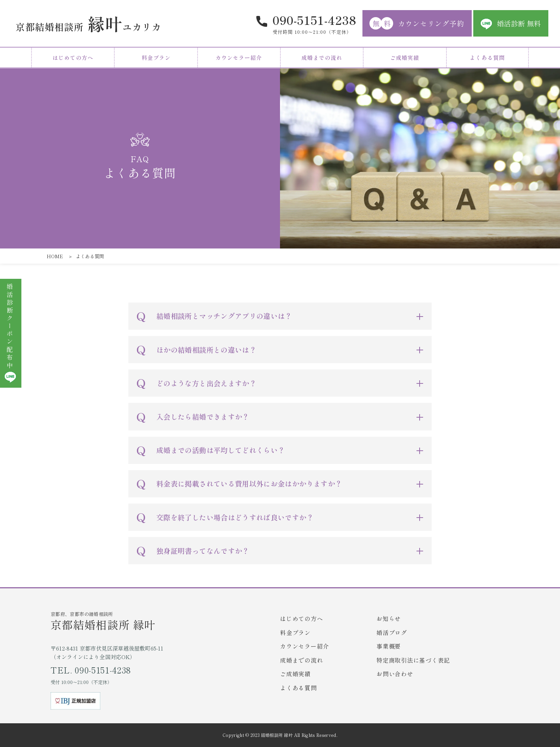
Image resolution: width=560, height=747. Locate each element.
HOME (55, 256)
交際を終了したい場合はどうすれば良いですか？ (235, 517)
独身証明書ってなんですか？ (203, 551)
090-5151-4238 (315, 20)
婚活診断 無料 (519, 23)
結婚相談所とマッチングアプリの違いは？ (224, 316)
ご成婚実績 (405, 58)
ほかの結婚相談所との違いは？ (206, 350)
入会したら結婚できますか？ (203, 416)
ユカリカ (88, 24)
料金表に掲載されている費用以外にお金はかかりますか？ (249, 483)
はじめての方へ (73, 58)
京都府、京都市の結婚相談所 (165, 621)
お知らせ (389, 618)
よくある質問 (487, 58)
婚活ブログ (392, 632)
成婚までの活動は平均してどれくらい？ (220, 450)
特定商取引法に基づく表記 (413, 660)
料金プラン (156, 58)
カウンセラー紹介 (239, 58)
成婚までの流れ (322, 58)
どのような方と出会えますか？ (206, 383)
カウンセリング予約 (417, 23)
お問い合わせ (395, 674)
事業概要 (389, 646)
